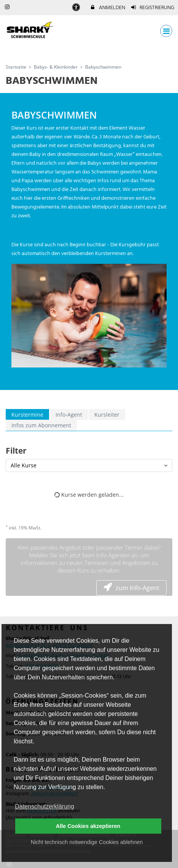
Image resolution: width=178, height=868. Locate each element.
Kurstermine (27, 415)
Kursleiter (107, 415)
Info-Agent (69, 415)
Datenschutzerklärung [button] (44, 806)
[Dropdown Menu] (166, 31)
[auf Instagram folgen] (8, 7)
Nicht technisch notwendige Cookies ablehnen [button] (87, 842)
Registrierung (153, 8)
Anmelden (107, 8)
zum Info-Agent (131, 588)
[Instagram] (9, 863)
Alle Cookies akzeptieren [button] (88, 826)
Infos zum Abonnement (41, 425)
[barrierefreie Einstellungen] (77, 8)
